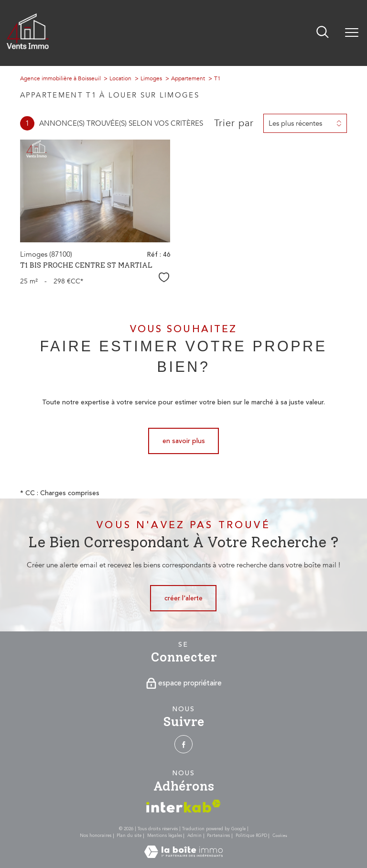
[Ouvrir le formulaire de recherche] (323, 33)
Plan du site (129, 835)
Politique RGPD (251, 835)
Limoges (151, 78)
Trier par (234, 123)
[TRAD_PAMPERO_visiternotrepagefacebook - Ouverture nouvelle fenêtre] (183, 744)
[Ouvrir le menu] (352, 33)
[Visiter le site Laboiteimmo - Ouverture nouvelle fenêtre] (183, 856)
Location (120, 78)
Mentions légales (165, 835)
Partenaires (218, 835)
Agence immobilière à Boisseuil (60, 78)
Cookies (280, 836)
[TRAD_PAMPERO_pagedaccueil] (28, 47)
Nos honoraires (96, 835)
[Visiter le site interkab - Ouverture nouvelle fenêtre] (183, 806)
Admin (194, 835)
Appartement (188, 78)
